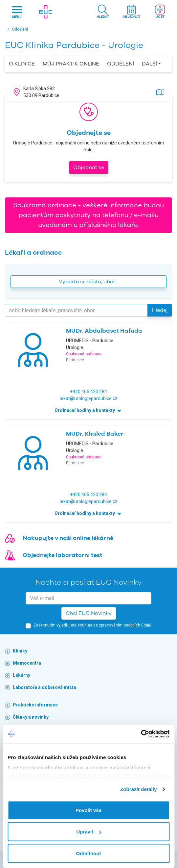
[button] (103, 12)
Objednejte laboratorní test (63, 555)
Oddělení (121, 64)
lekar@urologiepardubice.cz (89, 398)
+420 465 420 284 (88, 392)
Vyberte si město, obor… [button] (89, 282)
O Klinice (22, 64)
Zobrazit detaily (139, 789)
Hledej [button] (160, 310)
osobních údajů (137, 625)
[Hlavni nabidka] (17, 12)
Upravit (89, 832)
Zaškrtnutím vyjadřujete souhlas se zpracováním (92, 625)
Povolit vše (88, 810)
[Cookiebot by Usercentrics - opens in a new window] (141, 734)
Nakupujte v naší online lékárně (68, 538)
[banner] (45, 12)
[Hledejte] (76, 310)
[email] (88, 598)
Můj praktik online (71, 64)
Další (149, 64)
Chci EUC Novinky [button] (89, 613)
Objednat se (89, 167)
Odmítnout (89, 853)
